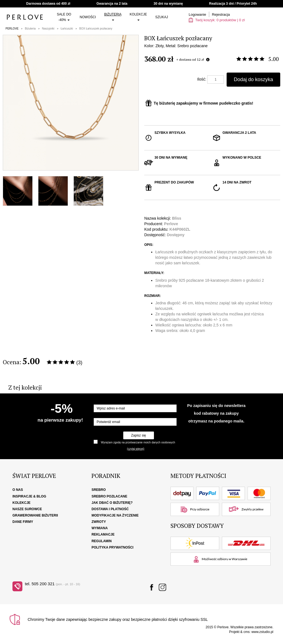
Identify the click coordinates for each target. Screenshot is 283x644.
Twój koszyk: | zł (217, 20)
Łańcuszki (67, 29)
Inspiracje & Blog (29, 496)
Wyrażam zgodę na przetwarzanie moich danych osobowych (138, 442)
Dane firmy (23, 522)
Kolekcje (138, 17)
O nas (18, 490)
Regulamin (102, 541)
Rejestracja (221, 14)
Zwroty (99, 522)
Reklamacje (103, 534)
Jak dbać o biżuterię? (112, 503)
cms (247, 632)
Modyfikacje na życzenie (115, 515)
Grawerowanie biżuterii (35, 515)
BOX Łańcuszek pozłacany (96, 29)
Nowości (88, 17)
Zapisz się (138, 435)
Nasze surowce (27, 509)
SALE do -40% (64, 17)
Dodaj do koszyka (253, 79)
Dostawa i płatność (110, 509)
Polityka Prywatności (112, 547)
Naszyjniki (48, 29)
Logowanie (197, 14)
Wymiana (100, 528)
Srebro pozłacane (109, 496)
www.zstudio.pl (262, 632)
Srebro (99, 490)
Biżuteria (113, 17)
